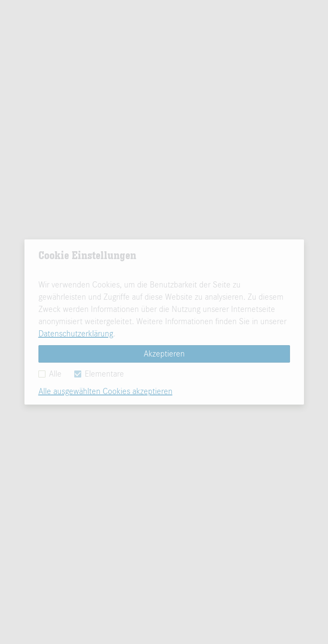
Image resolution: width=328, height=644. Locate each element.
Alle (50, 374)
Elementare (99, 374)
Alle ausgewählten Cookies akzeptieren (105, 391)
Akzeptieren (164, 354)
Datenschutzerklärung (76, 334)
